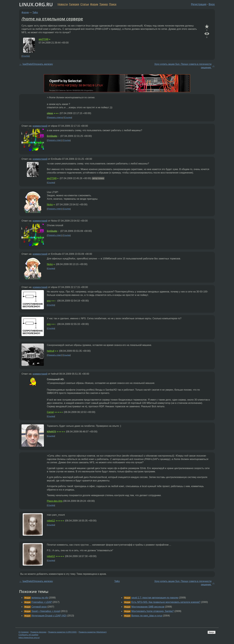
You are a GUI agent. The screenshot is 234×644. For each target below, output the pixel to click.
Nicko (50, 205)
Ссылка (26, 56)
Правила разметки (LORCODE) (62, 632)
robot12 (51, 521)
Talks (35, 12)
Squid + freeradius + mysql (46, 611)
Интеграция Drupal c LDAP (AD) (49, 616)
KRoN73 (51, 432)
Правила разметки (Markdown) (93, 632)
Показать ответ (54, 140)
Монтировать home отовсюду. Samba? (153, 611)
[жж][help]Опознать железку (38, 64)
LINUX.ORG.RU (36, 4)
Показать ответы (55, 117)
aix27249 (44, 39)
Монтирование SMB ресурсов (148, 607)
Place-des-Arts (55, 501)
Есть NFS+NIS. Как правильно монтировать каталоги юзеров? (166, 602)
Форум (94, 4)
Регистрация (199, 4)
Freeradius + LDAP (42, 602)
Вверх (212, 632)
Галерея (74, 4)
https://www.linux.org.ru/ (29, 638)
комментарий (40, 126)
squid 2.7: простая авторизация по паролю (155, 598)
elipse (50, 113)
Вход (212, 4)
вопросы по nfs (40, 598)
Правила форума (38, 632)
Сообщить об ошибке (28, 635)
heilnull (51, 351)
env (49, 301)
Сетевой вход (39, 607)
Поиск (113, 4)
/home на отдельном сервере (52, 19)
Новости (63, 4)
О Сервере (24, 632)
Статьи (85, 4)
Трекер (104, 4)
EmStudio (52, 136)
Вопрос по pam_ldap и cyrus (147, 616)
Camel (50, 412)
